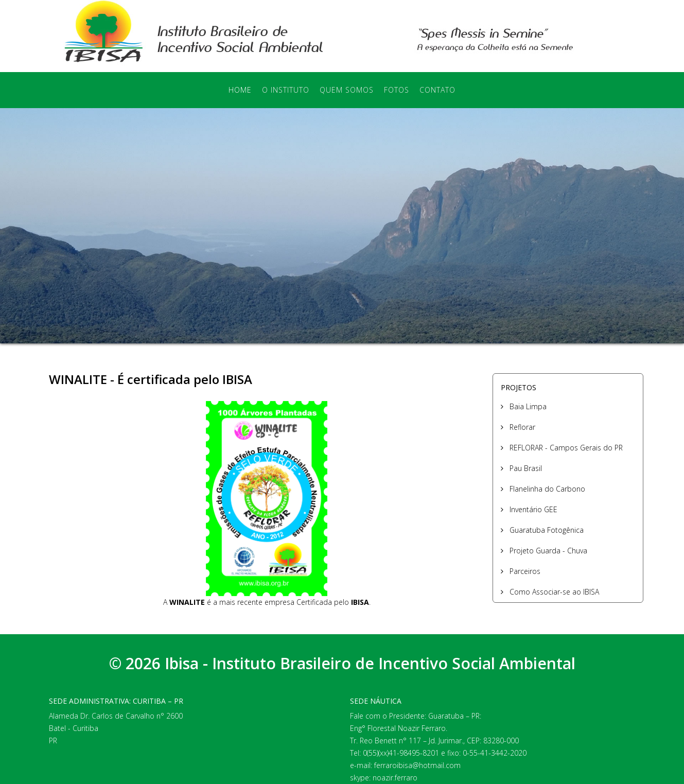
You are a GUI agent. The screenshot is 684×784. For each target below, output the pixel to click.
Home (240, 90)
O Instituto (286, 90)
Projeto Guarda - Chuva (547, 551)
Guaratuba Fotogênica (546, 530)
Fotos (397, 90)
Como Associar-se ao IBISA (553, 592)
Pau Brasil (525, 468)
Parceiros (524, 571)
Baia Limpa (527, 406)
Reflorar (521, 427)
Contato (437, 90)
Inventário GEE (532, 509)
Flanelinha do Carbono (546, 489)
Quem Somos (347, 90)
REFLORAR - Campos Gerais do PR (565, 448)
